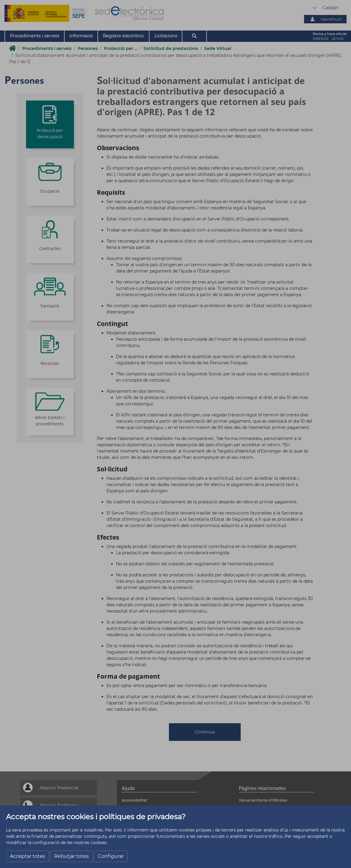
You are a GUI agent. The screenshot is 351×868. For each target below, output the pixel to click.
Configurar (111, 856)
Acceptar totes (28, 856)
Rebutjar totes (71, 856)
